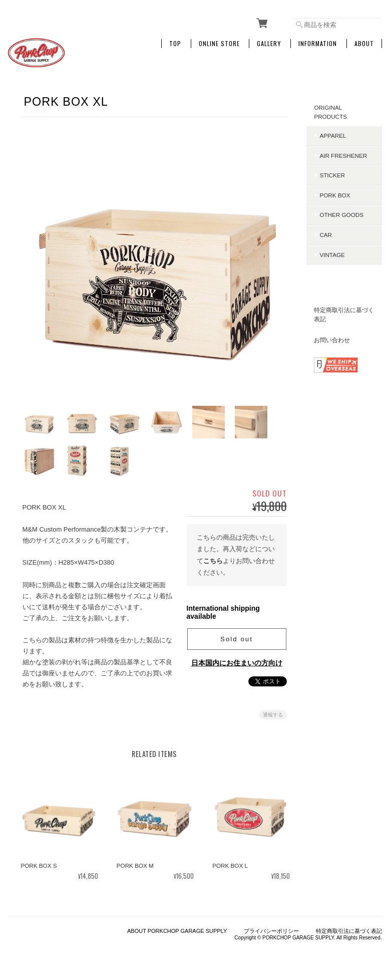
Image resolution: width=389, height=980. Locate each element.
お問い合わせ (332, 340)
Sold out (237, 637)
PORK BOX (335, 195)
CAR (326, 235)
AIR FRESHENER (344, 156)
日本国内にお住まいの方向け (237, 661)
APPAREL (333, 136)
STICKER (333, 175)
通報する (273, 713)
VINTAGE (332, 255)
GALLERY (269, 44)
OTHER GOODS (342, 215)
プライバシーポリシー (271, 930)
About (364, 44)
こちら (213, 559)
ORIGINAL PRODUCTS (331, 112)
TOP (175, 44)
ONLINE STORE (219, 44)
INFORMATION (318, 44)
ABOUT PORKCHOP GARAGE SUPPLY (177, 930)
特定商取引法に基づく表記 (344, 314)
